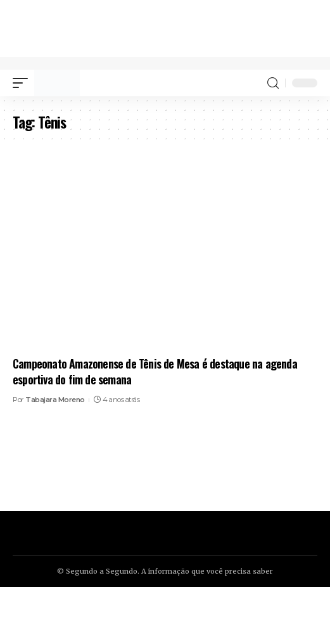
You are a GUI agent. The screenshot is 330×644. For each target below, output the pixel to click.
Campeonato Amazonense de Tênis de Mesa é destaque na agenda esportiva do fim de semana (155, 371)
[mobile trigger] (23, 83)
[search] (273, 83)
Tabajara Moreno (55, 400)
